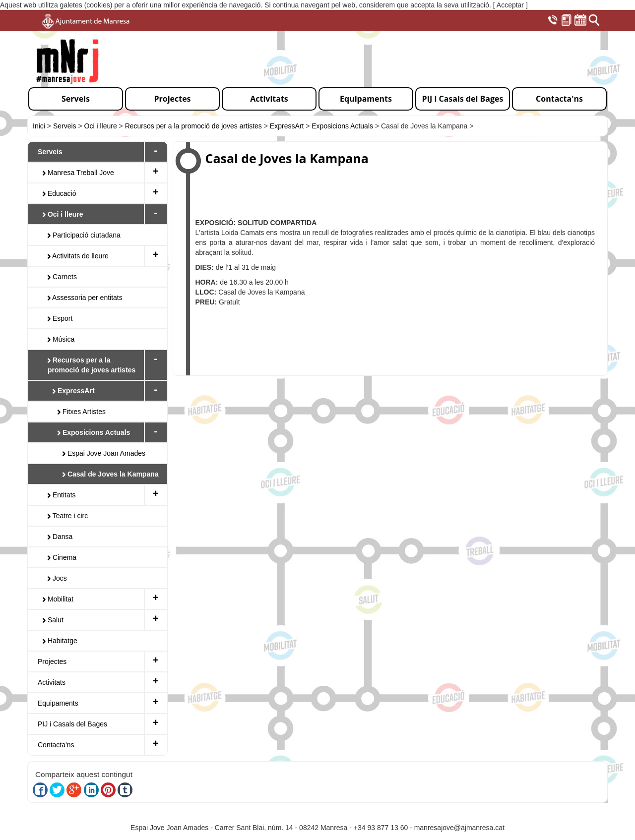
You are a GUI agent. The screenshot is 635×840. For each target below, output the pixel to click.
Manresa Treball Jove (78, 173)
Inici (39, 126)
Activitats (52, 682)
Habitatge (60, 641)
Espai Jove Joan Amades (104, 453)
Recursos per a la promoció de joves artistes (193, 126)
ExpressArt (287, 126)
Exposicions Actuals (343, 126)
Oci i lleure (101, 126)
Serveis (65, 126)
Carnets (62, 277)
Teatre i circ (68, 516)
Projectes (52, 661)
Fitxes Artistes (82, 412)
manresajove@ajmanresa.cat (459, 828)
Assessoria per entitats (85, 298)
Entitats (62, 495)
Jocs (57, 578)
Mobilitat (58, 599)
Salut (53, 620)
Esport (60, 318)
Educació (59, 193)
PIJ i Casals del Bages (72, 724)
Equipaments (58, 703)
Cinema (62, 557)
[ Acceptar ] (510, 5)
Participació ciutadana (84, 235)
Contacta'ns (56, 745)
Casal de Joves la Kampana (111, 474)
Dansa (60, 537)
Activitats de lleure (78, 256)
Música (61, 339)
